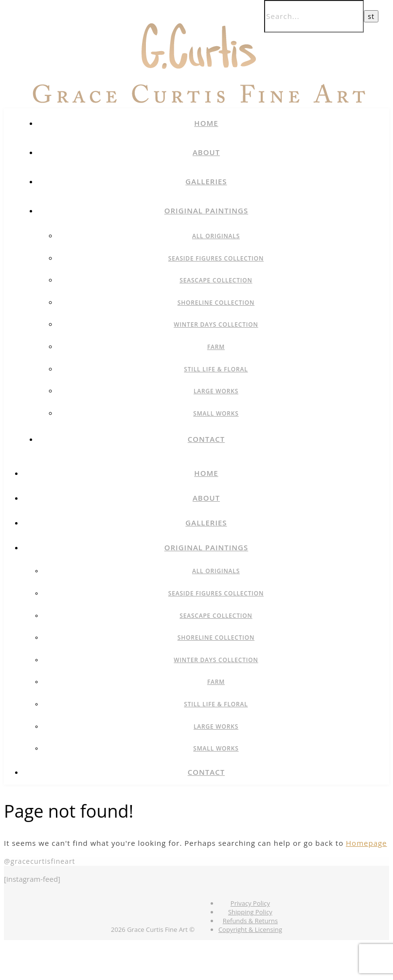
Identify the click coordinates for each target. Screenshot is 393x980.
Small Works (216, 413)
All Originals (216, 236)
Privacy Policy (250, 903)
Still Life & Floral (216, 369)
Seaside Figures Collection (216, 258)
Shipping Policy (250, 912)
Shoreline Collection (216, 303)
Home (206, 123)
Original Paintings (206, 210)
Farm (216, 347)
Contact (206, 439)
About (206, 152)
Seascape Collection (216, 280)
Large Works (216, 391)
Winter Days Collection (216, 324)
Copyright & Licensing (250, 929)
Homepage (366, 843)
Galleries (206, 181)
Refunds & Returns (250, 921)
